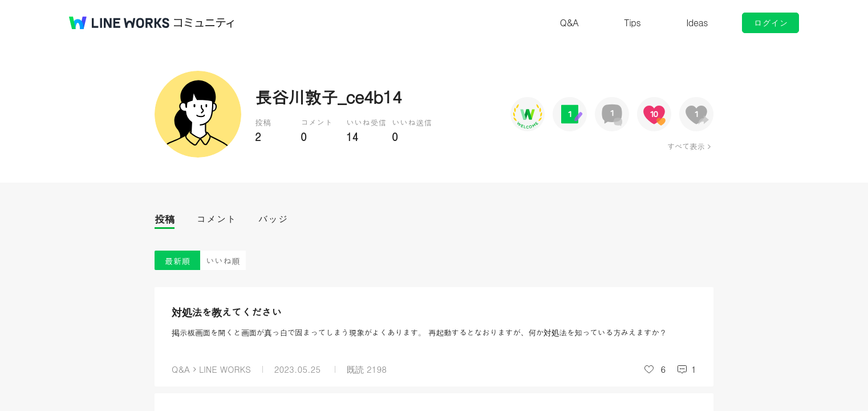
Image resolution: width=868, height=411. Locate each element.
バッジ (273, 219)
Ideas (697, 23)
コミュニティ (204, 23)
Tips (632, 23)
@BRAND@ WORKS (119, 23)
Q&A (569, 23)
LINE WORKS (225, 369)
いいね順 (223, 261)
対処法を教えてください (227, 312)
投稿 (165, 219)
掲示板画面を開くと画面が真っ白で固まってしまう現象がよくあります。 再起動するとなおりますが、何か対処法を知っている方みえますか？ (419, 332)
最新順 (178, 261)
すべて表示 (686, 146)
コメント (216, 219)
